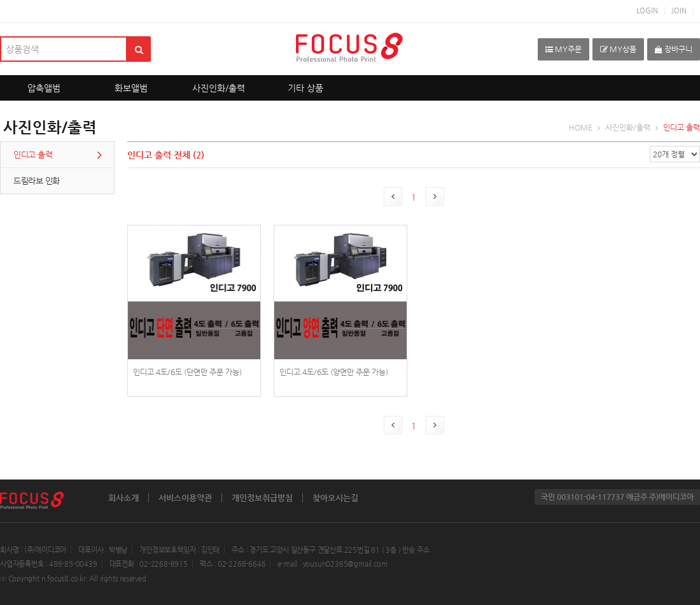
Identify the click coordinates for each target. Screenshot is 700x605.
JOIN (679, 11)
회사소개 (123, 498)
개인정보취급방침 (262, 498)
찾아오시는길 (335, 498)
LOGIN (647, 11)
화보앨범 (131, 88)
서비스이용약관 (185, 498)
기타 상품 (305, 88)
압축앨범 (44, 88)
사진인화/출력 (219, 88)
